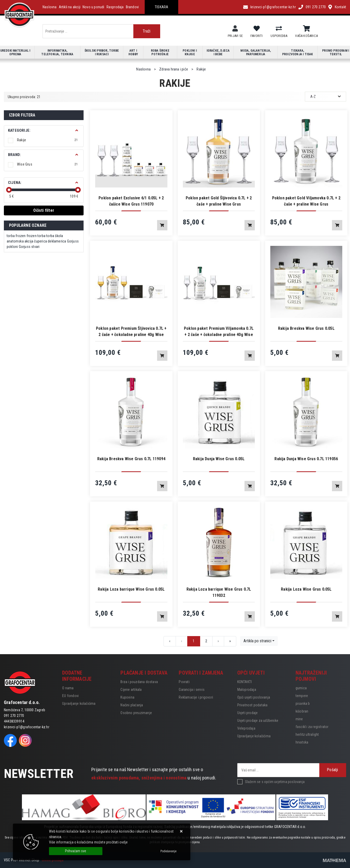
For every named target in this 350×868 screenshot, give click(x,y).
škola (59, 236)
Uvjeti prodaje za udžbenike (258, 721)
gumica (301, 688)
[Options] (168, 851)
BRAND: (14, 155)
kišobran (302, 711)
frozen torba (36, 236)
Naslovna (50, 7)
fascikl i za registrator (312, 727)
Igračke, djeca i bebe (218, 52)
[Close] (76, 851)
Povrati (184, 682)
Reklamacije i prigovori (196, 697)
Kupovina (127, 697)
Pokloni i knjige (190, 52)
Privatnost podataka (253, 705)
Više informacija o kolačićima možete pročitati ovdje (88, 842)
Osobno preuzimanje (136, 713)
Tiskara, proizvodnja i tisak (298, 52)
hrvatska (302, 742)
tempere (302, 696)
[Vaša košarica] (307, 29)
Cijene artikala (131, 690)
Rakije (47, 140)
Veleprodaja (246, 728)
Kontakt (340, 7)
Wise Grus (47, 164)
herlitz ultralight (307, 734)
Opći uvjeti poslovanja (254, 697)
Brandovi (132, 7)
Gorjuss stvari (29, 247)
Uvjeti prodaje (248, 713)
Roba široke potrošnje (160, 52)
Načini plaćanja (132, 705)
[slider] (9, 190)
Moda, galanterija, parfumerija (256, 52)
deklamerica (57, 241)
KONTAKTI (245, 682)
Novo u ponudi (93, 7)
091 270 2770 (316, 7)
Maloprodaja (247, 690)
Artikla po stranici (257, 641)
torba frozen (16, 236)
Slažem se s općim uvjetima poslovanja (275, 782)
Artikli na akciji (70, 7)
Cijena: (15, 183)
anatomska (15, 241)
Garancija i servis (192, 690)
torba (50, 236)
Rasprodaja (115, 7)
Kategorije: (19, 130)
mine (299, 719)
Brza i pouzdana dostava (139, 682)
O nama (68, 688)
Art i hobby (133, 52)
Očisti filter (44, 210)
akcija (29, 241)
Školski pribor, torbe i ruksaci (102, 52)
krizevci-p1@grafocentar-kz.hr (273, 7)
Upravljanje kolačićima (79, 703)
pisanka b (303, 703)
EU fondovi (70, 696)
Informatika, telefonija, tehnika (57, 52)
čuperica (40, 241)
